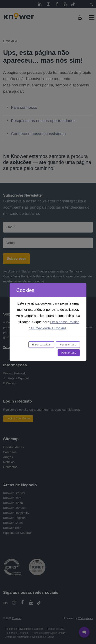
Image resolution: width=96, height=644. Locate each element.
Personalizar (41, 345)
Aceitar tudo (69, 353)
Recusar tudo (68, 345)
